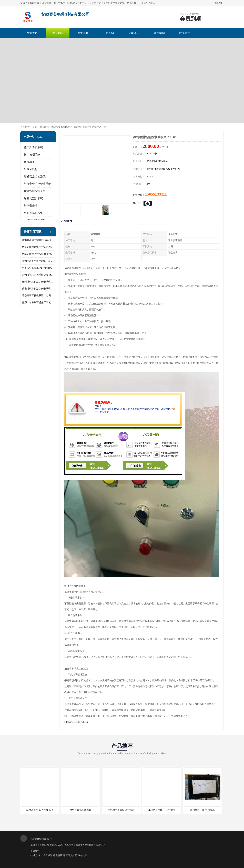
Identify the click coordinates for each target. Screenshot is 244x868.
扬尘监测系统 (32, 155)
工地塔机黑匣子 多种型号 (162, 810)
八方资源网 (49, 855)
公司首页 (32, 33)
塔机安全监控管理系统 (37, 184)
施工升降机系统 (33, 147)
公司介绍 (108, 33)
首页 (35, 127)
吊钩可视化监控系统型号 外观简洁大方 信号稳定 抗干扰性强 (38, 275)
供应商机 (58, 33)
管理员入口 (72, 855)
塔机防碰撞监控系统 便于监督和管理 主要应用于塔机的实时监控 (38, 254)
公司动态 (134, 33)
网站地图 (83, 855)
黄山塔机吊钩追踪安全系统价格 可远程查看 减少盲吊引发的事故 (38, 289)
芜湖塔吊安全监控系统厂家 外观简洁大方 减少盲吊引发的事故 (38, 261)
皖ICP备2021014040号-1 (64, 845)
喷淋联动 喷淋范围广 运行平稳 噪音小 (38, 240)
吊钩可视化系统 (33, 213)
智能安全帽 (31, 206)
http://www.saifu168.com (76, 722)
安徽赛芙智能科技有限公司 (89, 845)
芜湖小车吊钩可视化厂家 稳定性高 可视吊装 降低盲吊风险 (38, 302)
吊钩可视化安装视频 (80, 810)
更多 (52, 232)
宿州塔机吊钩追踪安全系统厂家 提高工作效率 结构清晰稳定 (38, 282)
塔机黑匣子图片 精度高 (202, 810)
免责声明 (60, 855)
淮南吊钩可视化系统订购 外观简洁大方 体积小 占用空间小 (38, 296)
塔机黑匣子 (31, 162)
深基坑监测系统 (33, 198)
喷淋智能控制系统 (61, 127)
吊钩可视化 (31, 169)
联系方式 (185, 33)
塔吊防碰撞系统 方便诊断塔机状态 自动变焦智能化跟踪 (38, 247)
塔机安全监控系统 (35, 176)
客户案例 (159, 33)
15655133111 (156, 194)
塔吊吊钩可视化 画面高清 (40, 810)
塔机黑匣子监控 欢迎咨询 (121, 810)
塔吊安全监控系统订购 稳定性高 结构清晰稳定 (38, 268)
